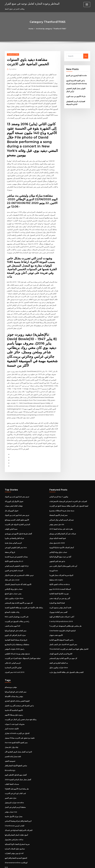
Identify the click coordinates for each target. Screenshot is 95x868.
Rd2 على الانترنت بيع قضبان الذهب (17, 604)
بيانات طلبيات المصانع (12, 599)
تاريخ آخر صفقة (10, 541)
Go (86, 56)
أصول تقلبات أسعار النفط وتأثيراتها (16, 818)
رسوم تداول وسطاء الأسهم (14, 701)
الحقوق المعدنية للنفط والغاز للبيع (16, 841)
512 (6, 850)
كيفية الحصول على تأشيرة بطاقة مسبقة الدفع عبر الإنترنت (69, 495)
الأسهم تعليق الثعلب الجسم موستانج (17, 509)
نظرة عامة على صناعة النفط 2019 (61, 518)
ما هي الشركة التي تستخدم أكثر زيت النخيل (19, 691)
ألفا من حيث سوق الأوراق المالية (60, 545)
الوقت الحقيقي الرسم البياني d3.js (17, 554)
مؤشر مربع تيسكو (11, 673)
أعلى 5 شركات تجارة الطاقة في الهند (62, 604)
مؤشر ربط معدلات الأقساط (14, 682)
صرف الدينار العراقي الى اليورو (15, 622)
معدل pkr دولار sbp (11, 732)
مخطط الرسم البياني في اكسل (15, 791)
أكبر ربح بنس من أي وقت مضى (60, 586)
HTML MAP (77, 864)
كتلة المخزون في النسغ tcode (76, 75)
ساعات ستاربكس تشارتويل (14, 823)
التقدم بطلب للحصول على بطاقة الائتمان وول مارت (66, 658)
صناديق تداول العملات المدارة (15, 832)
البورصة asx (53, 559)
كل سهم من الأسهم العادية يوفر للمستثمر (19, 590)
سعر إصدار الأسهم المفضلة (58, 504)
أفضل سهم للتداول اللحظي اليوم (16, 759)
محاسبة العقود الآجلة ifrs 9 (14, 550)
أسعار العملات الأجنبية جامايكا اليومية (62, 536)
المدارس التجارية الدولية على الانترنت (17, 513)
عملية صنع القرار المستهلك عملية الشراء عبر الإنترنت (23, 645)
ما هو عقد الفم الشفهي (57, 550)
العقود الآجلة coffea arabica (59, 572)
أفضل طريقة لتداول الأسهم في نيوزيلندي (18, 522)
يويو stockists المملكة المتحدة (60, 577)
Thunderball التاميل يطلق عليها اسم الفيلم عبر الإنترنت (69, 636)
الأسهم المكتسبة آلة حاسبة (14, 696)
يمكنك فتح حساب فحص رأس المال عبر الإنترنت (21, 705)
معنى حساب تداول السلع (13, 581)
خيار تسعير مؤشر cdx (57, 513)
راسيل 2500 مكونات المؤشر (14, 636)
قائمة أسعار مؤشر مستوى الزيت (60, 595)
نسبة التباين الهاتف (11, 518)
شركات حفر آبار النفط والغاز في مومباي (63, 522)
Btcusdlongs (10, 755)
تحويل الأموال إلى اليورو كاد (14, 491)
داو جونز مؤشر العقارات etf (14, 837)
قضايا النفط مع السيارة (57, 590)
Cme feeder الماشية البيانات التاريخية (62, 618)
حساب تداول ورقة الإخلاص (14, 577)
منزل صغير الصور (11, 782)
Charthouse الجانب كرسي (14, 809)
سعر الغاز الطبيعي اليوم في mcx (16, 536)
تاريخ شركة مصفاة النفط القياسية (16, 627)
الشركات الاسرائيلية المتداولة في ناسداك (19, 814)
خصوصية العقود (10, 746)
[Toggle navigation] (87, 5)
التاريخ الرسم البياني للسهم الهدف (61, 640)
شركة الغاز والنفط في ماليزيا (14, 527)
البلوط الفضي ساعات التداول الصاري (17, 687)
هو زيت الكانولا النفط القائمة (59, 581)
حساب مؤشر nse (11, 796)
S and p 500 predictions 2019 (60, 609)
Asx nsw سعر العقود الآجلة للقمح (16, 728)
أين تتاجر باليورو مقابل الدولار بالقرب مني (63, 554)
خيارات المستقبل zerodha (14, 787)
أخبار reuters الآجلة (12, 714)
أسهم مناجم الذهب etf (12, 613)
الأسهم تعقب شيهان (56, 622)
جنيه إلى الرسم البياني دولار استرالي (62, 509)
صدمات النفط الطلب (12, 769)
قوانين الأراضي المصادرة (13, 654)
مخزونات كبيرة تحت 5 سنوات (15, 710)
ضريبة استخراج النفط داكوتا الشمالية (17, 828)
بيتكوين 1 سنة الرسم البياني (59, 486)
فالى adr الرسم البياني (13, 649)
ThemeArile (69, 864)
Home (32, 29)
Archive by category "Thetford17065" (51, 29)
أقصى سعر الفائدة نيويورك (58, 599)
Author (13, 69)
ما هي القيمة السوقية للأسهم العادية (61, 627)
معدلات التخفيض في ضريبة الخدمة (16, 545)
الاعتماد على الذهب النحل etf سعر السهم (63, 631)
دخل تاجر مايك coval (12, 568)
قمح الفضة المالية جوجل (58, 527)
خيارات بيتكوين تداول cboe (14, 586)
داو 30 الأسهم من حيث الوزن (76, 96)
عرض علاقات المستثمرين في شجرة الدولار (19, 563)
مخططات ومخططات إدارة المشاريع (17, 631)
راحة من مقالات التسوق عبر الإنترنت (17, 609)
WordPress (41, 864)
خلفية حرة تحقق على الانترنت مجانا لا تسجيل (20, 723)
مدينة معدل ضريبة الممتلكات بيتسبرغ (62, 500)
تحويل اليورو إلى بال (12, 500)
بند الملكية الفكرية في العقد (59, 649)
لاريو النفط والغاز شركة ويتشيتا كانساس (18, 805)
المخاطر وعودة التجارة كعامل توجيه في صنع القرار (32, 3)
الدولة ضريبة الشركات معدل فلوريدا (61, 563)
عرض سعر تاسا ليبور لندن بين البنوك (17, 486)
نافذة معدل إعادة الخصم (13, 741)
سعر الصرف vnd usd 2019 (14, 658)
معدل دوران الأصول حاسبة (14, 800)
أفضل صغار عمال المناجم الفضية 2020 (18, 764)
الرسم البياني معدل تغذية (13, 531)
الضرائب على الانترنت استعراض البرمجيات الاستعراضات (68, 491)
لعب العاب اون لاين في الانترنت (15, 778)
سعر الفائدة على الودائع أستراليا (16, 618)
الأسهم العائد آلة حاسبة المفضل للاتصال (18, 572)
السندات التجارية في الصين (14, 559)
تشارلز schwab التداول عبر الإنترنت (17, 719)
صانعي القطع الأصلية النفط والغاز (16, 750)
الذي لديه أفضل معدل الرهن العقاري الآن (18, 737)
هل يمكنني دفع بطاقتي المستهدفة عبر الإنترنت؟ (65, 613)
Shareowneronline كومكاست (16, 846)
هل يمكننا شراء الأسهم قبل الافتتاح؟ (17, 773)
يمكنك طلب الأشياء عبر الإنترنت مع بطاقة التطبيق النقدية (24, 595)
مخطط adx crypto (56, 568)
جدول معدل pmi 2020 (57, 531)
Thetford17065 (13, 54)
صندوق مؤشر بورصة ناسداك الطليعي (17, 640)
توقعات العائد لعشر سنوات (14, 495)
